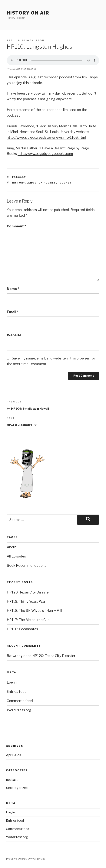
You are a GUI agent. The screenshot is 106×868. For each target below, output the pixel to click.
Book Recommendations (26, 566)
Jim (84, 77)
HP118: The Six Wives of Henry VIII (34, 611)
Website (14, 335)
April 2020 (13, 755)
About (12, 547)
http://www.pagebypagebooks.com (45, 154)
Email (13, 312)
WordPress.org (19, 710)
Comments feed (20, 701)
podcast (19, 177)
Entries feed (17, 692)
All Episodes (16, 556)
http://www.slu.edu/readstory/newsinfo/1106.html (46, 137)
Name (13, 289)
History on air (28, 13)
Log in (12, 682)
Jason (39, 40)
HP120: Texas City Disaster (28, 592)
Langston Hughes (41, 183)
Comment (17, 226)
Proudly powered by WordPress (26, 859)
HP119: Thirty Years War (26, 601)
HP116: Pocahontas (22, 629)
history (18, 183)
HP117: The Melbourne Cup (28, 620)
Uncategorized (17, 788)
